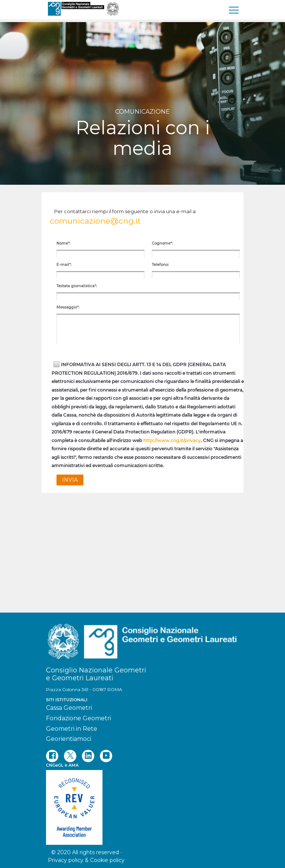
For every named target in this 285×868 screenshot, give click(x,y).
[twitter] (70, 756)
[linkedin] (88, 756)
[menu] (234, 10)
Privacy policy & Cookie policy (86, 860)
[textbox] (100, 254)
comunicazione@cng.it (95, 221)
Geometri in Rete (72, 729)
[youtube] (106, 756)
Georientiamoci (69, 739)
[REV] (142, 804)
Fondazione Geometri (79, 718)
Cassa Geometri (69, 708)
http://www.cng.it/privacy (172, 440)
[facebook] (52, 756)
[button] (70, 480)
